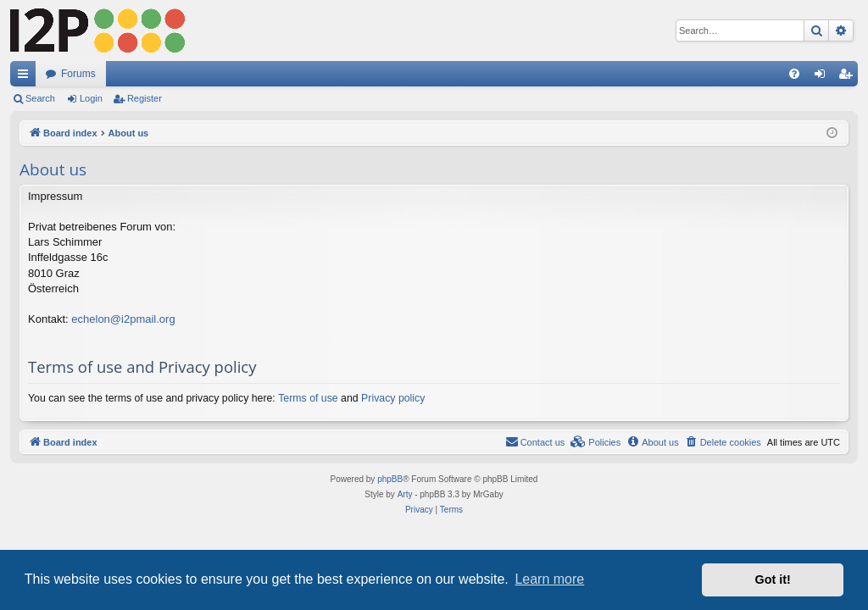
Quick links (26, 77)
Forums (78, 74)
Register (145, 98)
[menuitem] (794, 74)
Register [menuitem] (849, 77)
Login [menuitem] (823, 77)
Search (40, 98)
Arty (405, 494)
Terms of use (308, 398)
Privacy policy (393, 398)
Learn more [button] (549, 579)
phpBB (390, 479)
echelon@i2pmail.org (123, 319)
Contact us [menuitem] (535, 441)
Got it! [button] (773, 579)
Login (91, 98)
